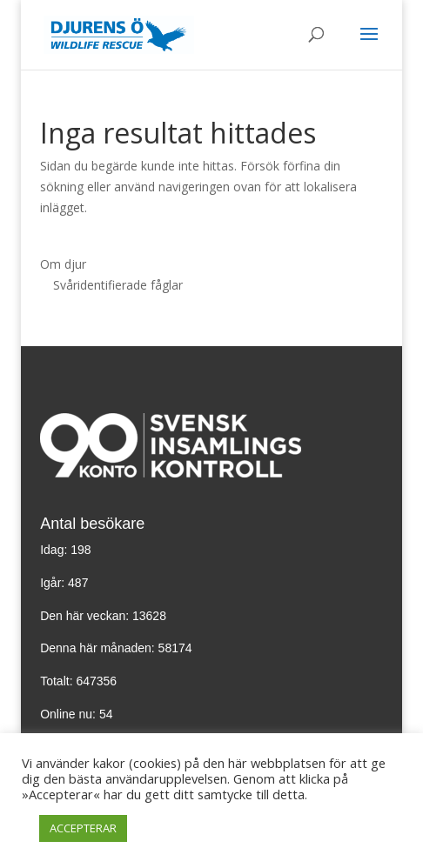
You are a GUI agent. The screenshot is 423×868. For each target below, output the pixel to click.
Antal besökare (92, 524)
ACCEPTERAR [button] (83, 828)
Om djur (63, 264)
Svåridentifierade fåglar (118, 285)
